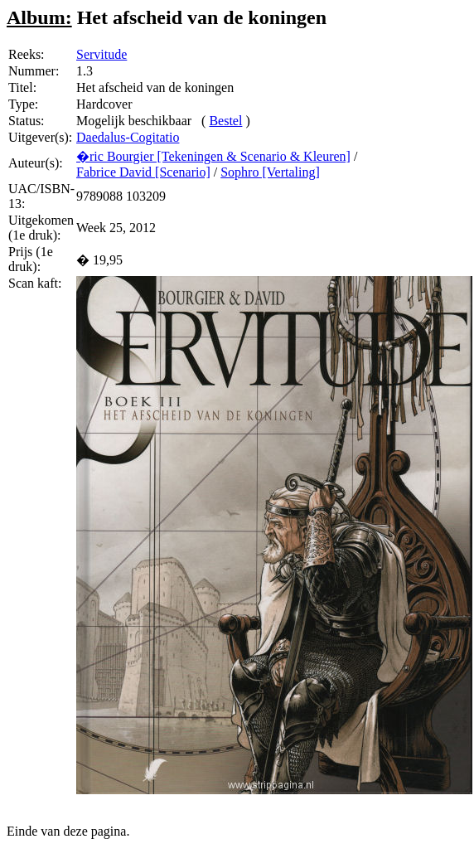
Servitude (102, 54)
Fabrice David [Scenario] (143, 172)
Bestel (225, 121)
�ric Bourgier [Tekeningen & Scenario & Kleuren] (213, 156)
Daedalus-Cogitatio (128, 137)
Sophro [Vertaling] (270, 172)
